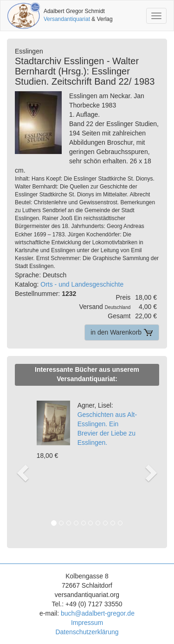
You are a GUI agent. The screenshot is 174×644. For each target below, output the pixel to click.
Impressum (87, 623)
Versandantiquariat (67, 19)
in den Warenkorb (122, 332)
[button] (21, 463)
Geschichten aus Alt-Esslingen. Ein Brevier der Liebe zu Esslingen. (107, 424)
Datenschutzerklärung (87, 632)
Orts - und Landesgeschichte (82, 284)
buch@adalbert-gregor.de (98, 613)
